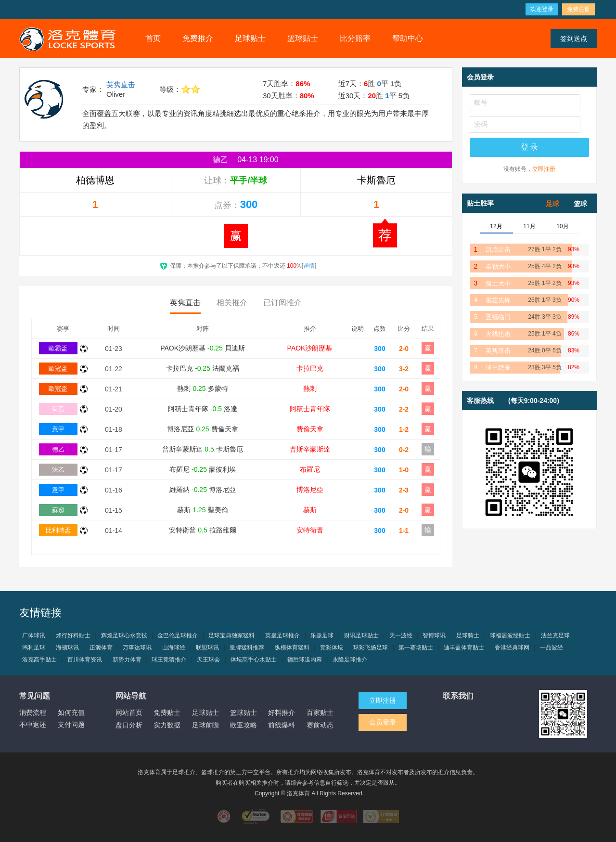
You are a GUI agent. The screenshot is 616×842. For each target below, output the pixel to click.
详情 (309, 266)
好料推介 (282, 712)
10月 (562, 226)
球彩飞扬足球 (371, 648)
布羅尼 (310, 469)
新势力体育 (127, 660)
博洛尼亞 (310, 490)
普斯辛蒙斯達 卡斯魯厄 (202, 449)
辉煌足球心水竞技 (124, 635)
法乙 (58, 470)
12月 (496, 226)
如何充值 (71, 712)
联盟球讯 (207, 648)
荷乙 (58, 409)
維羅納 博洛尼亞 (203, 490)
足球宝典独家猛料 (231, 635)
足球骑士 (468, 635)
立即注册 (544, 169)
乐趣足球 (322, 635)
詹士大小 (498, 283)
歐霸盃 (58, 348)
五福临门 (498, 317)
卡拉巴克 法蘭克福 (203, 368)
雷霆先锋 (498, 300)
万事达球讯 (137, 648)
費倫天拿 (310, 429)
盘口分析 (129, 725)
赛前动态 (320, 725)
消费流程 (33, 712)
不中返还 (33, 725)
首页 (153, 38)
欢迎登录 (542, 9)
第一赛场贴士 (416, 648)
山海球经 (174, 648)
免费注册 (578, 9)
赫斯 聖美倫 (202, 510)
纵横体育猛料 (292, 648)
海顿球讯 (67, 648)
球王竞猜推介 (169, 660)
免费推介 (198, 38)
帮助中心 (408, 38)
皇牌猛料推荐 (247, 648)
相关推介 (232, 303)
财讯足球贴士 (361, 635)
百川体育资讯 (85, 660)
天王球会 (208, 660)
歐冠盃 (58, 369)
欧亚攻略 (244, 725)
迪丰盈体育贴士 (464, 648)
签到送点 (574, 39)
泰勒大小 (498, 266)
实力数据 (167, 725)
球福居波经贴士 (510, 635)
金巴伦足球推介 (178, 635)
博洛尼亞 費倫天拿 (202, 429)
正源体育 (101, 648)
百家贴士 (320, 712)
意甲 (58, 429)
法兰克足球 (555, 635)
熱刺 (310, 389)
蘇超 (58, 510)
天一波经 (401, 635)
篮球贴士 (303, 38)
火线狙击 (498, 334)
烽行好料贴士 (73, 635)
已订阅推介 (282, 303)
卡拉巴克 (310, 368)
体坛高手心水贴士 (254, 660)
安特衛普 (310, 530)
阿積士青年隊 (310, 409)
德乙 (58, 449)
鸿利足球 (34, 648)
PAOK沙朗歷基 (310, 348)
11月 (529, 226)
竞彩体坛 (332, 648)
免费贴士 (167, 712)
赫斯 (310, 510)
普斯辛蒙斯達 (310, 449)
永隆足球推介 (350, 660)
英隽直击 (121, 84)
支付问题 (71, 725)
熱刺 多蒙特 (202, 389)
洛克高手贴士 (39, 660)
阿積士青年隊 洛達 (203, 409)
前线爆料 (282, 725)
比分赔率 (355, 38)
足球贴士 (250, 38)
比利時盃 (58, 530)
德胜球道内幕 (305, 660)
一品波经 (552, 648)
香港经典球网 (512, 648)
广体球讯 (34, 635)
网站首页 (129, 712)
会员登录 (383, 722)
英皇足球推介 (282, 635)
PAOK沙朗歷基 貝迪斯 (203, 348)
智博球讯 (434, 635)
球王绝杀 (498, 368)
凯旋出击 (498, 250)
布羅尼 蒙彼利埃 (203, 469)
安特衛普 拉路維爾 (202, 530)
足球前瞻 (205, 725)
